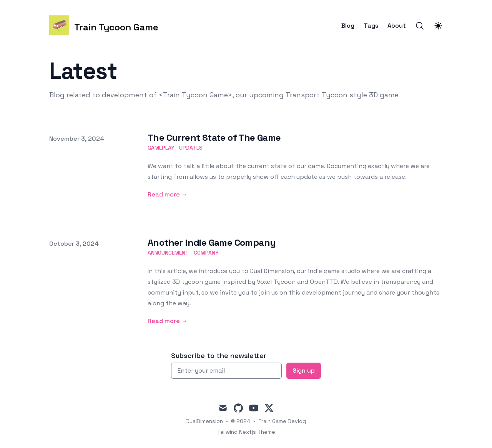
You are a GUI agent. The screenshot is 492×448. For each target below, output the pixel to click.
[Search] (420, 26)
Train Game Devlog (282, 421)
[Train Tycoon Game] (104, 26)
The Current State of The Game (214, 137)
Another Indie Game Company (212, 242)
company (206, 253)
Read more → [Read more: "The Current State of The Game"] (168, 194)
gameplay (161, 148)
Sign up (304, 371)
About (397, 26)
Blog (348, 26)
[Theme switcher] (438, 26)
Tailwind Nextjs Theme (246, 432)
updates (191, 148)
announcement (168, 253)
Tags (371, 26)
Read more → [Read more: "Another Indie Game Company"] (168, 321)
